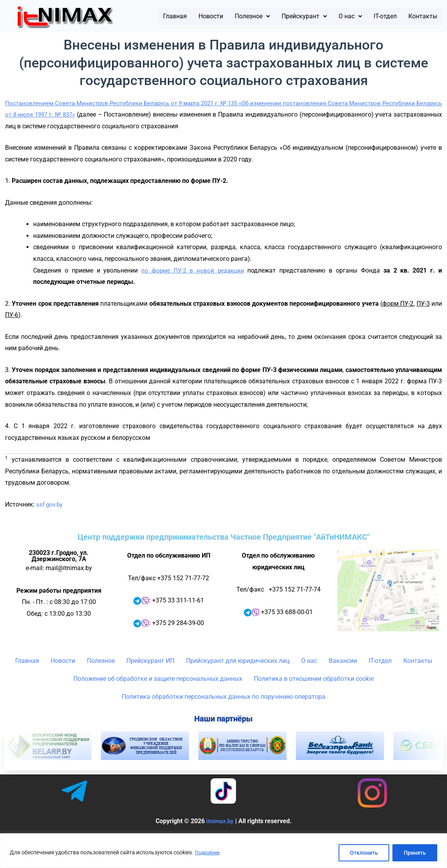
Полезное (268, 14)
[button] (268, 14)
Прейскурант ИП (150, 675)
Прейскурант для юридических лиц (238, 675)
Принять (415, 853)
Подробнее (209, 853)
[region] (223, 851)
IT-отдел (422, 14)
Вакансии (343, 675)
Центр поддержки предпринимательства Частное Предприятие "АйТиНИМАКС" (223, 551)
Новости (219, 14)
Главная (177, 14)
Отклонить (364, 853)
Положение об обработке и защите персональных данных (158, 693)
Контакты (419, 33)
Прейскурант (329, 14)
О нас (382, 14)
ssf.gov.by (50, 519)
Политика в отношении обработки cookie (314, 693)
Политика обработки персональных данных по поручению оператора (223, 711)
